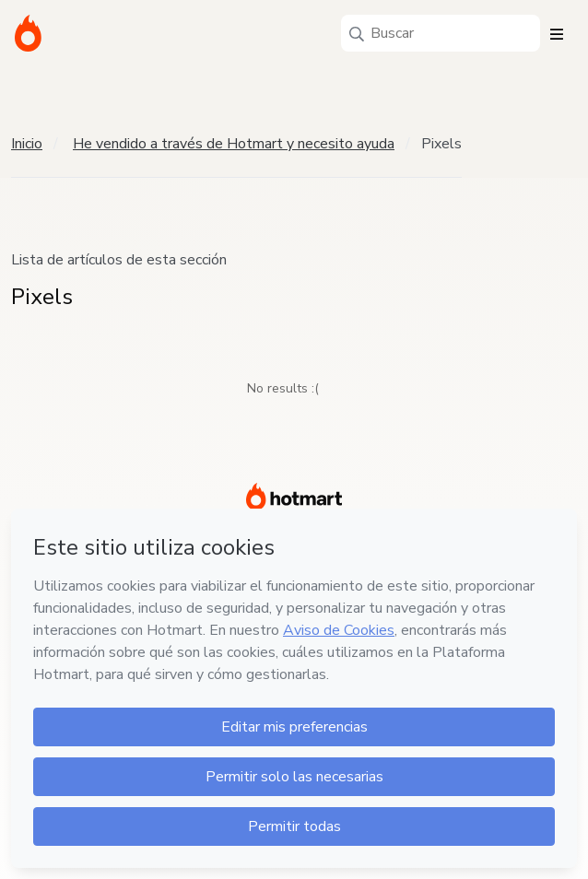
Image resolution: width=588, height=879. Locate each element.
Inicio (27, 144)
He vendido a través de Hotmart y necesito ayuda (234, 144)
